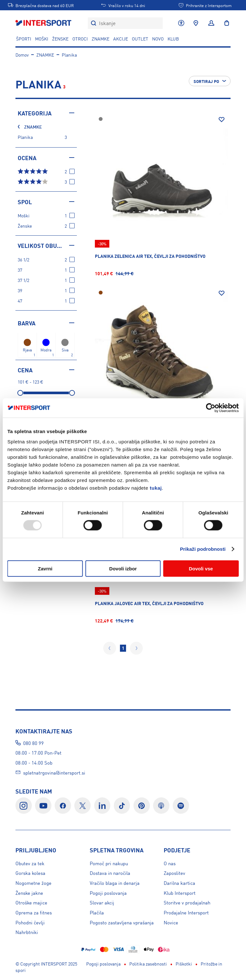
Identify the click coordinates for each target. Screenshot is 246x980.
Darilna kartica (179, 883)
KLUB (173, 39)
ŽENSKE (60, 39)
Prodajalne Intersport (186, 912)
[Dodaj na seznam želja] (222, 120)
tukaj (156, 488)
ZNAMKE (100, 39)
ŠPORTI (24, 39)
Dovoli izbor (123, 568)
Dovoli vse (201, 568)
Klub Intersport (180, 893)
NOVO (158, 39)
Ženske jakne (29, 893)
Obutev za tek (30, 863)
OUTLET (140, 39)
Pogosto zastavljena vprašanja (122, 922)
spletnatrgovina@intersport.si (54, 772)
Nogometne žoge (33, 883)
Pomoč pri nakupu (109, 863)
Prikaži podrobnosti (203, 549)
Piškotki (184, 948)
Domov (22, 55)
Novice (171, 922)
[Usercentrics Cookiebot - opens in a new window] (210, 408)
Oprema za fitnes (34, 912)
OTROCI (80, 39)
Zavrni (45, 568)
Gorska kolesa (30, 873)
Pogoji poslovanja (108, 893)
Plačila (97, 912)
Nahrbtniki (27, 932)
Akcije (121, 39)
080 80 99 (33, 743)
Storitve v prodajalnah (187, 902)
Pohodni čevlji (30, 922)
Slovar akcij (102, 902)
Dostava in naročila (110, 873)
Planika (69, 55)
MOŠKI (42, 39)
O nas (170, 863)
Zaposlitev (174, 873)
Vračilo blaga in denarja (115, 883)
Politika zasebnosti (148, 948)
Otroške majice (31, 902)
